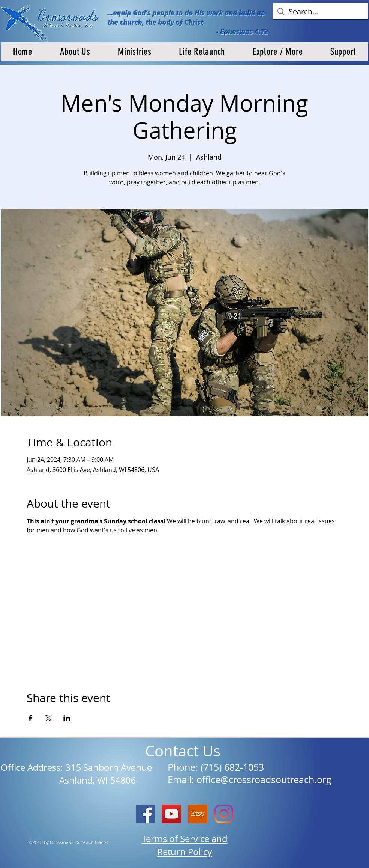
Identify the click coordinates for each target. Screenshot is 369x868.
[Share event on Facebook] (30, 718)
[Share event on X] (49, 718)
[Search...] (320, 12)
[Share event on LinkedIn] (67, 718)
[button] (75, 52)
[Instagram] (224, 814)
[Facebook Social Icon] (145, 814)
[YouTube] (171, 814)
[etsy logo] (198, 814)
